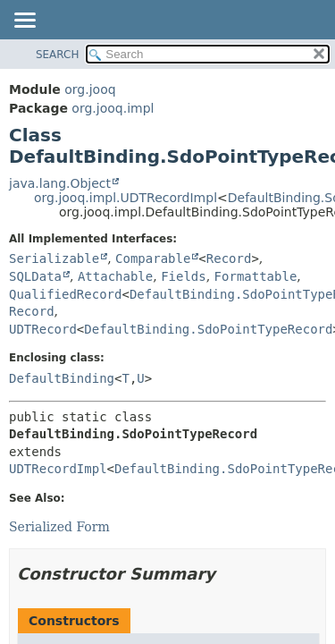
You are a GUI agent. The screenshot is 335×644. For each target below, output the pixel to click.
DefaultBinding (62, 378)
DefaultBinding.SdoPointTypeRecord (208, 329)
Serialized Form (59, 527)
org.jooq (90, 89)
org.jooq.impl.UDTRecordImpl (126, 198)
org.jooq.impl (113, 108)
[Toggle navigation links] (24, 21)
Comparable (153, 258)
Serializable (54, 258)
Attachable (115, 276)
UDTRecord (43, 329)
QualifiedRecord (65, 294)
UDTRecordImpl (58, 469)
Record (229, 258)
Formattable (256, 276)
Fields (184, 276)
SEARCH (58, 55)
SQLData (35, 276)
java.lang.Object (60, 183)
